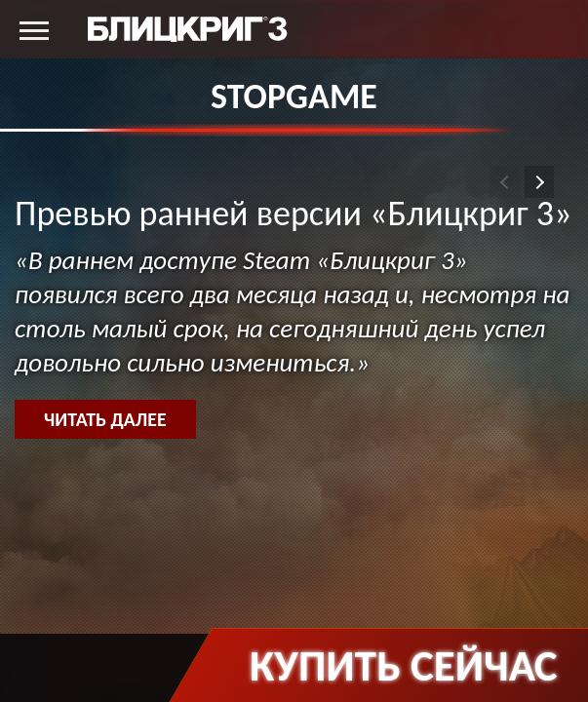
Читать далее (105, 419)
